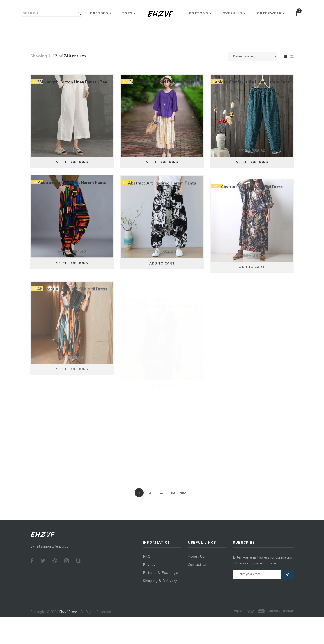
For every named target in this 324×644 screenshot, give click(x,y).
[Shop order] (252, 56)
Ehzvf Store (68, 612)
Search (79, 14)
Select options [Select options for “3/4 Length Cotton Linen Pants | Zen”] (72, 168)
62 (173, 493)
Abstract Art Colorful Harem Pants (72, 202)
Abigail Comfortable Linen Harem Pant (252, 100)
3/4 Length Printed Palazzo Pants (162, 92)
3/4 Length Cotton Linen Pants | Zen (72, 88)
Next (184, 493)
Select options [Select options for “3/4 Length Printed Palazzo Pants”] (162, 172)
